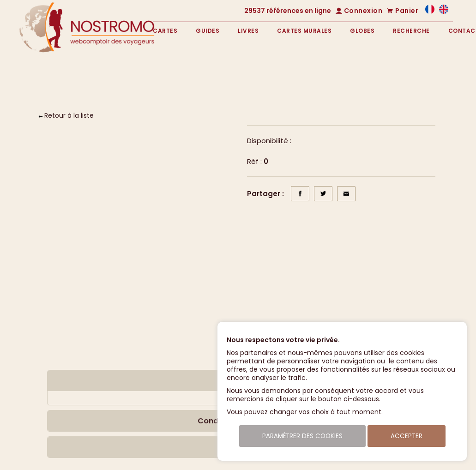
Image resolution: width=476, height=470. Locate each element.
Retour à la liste (69, 115)
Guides (208, 31)
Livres (248, 31)
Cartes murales (304, 31)
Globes (362, 31)
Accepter (407, 436)
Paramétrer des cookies (302, 436)
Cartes (165, 31)
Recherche (411, 31)
